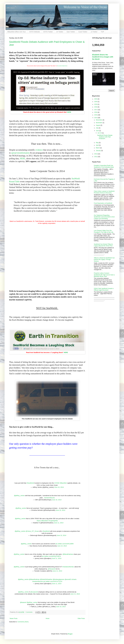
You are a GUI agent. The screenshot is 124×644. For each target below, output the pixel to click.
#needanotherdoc (68, 567)
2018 (96, 107)
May (97, 143)
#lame (39, 521)
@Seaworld (52, 569)
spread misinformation (20, 153)
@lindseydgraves (58, 579)
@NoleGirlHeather (46, 579)
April (97, 145)
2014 (96, 118)
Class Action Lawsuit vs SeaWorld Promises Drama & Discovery (104, 192)
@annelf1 (68, 579)
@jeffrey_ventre (19, 496)
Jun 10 (100, 133)
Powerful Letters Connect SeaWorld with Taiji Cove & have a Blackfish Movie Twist (104, 275)
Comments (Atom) (23, 622)
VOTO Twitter (48, 32)
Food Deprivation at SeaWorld (103, 203)
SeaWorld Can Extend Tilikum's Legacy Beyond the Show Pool (103, 245)
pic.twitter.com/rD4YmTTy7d (53, 581)
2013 (96, 154)
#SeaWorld (30, 483)
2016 (96, 112)
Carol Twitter (83, 32)
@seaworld (34, 592)
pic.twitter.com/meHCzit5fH (65, 544)
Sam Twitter (71, 32)
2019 (96, 104)
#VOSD (57, 483)
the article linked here (62, 66)
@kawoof (23, 602)
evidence (39, 150)
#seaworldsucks (49, 498)
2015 (96, 115)
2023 (96, 99)
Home (48, 618)
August (98, 125)
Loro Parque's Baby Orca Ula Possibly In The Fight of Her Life (104, 231)
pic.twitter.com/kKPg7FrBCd (51, 556)
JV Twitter (60, 32)
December (99, 120)
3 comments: (29, 612)
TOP (102, 32)
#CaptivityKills (53, 521)
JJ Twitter (94, 32)
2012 (96, 157)
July (97, 128)
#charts (74, 579)
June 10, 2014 (59, 487)
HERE (69, 112)
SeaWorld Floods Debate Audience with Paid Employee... (105, 137)
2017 (96, 110)
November (99, 123)
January (99, 151)
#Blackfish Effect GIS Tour (16, 32)
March (98, 148)
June (98, 131)
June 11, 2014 (59, 523)
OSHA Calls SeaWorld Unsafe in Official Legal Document (104, 289)
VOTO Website (34, 32)
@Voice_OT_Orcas (32, 531)
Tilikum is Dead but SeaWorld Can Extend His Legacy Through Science (104, 260)
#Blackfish (63, 483)
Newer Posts (14, 618)
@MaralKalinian (68, 554)
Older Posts (81, 618)
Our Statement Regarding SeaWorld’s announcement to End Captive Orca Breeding (104, 217)
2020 (96, 102)
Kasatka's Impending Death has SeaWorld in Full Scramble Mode (104, 166)
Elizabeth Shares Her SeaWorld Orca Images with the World (103, 57)
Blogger (70, 634)
